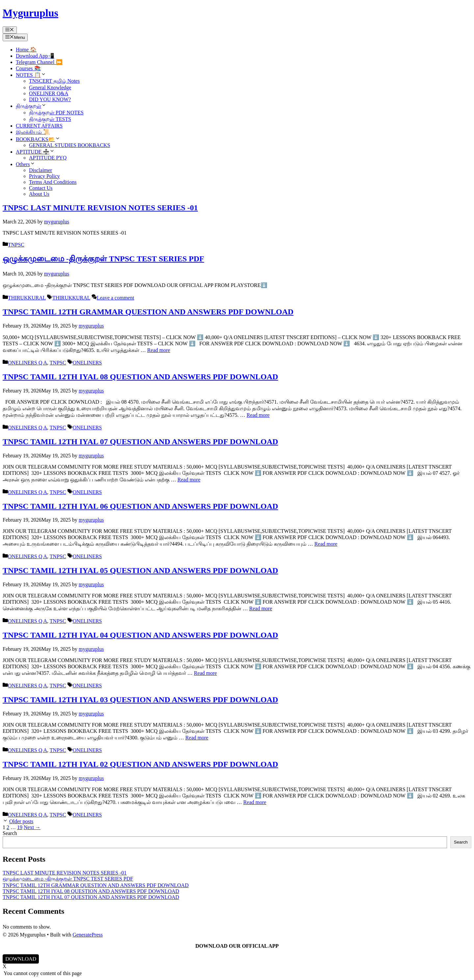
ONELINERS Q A (27, 363)
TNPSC (16, 245)
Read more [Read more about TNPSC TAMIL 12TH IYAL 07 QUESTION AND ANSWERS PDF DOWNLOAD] (189, 480)
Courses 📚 (28, 68)
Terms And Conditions (53, 182)
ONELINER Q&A (49, 93)
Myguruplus (30, 13)
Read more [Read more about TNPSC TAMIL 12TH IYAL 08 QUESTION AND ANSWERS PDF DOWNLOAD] (258, 415)
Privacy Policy (44, 176)
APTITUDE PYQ (48, 158)
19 (20, 827)
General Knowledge (50, 87)
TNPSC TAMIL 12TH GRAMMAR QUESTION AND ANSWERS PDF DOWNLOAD (148, 312)
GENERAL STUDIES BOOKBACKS (70, 145)
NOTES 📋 (31, 75)
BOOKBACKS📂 (38, 139)
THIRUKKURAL (27, 298)
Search (10, 833)
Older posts (21, 821)
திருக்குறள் (31, 106)
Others (26, 164)
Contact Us (41, 188)
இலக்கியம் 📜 (33, 132)
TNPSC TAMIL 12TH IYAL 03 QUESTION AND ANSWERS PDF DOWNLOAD (140, 700)
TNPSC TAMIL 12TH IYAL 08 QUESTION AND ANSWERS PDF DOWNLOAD (140, 377)
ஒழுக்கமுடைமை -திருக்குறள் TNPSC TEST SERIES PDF (103, 259)
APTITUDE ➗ (35, 152)
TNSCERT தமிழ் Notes (54, 81)
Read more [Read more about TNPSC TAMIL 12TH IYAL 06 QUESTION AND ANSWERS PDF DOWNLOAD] (326, 544)
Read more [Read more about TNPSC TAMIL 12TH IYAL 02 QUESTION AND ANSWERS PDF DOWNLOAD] (255, 802)
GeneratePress (88, 935)
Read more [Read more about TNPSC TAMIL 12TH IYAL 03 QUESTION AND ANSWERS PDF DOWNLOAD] (197, 738)
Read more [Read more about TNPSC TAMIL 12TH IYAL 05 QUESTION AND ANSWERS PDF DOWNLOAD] (261, 608)
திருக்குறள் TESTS (50, 119)
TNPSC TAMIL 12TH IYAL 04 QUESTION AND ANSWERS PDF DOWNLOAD (140, 635)
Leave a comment (116, 298)
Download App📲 (35, 56)
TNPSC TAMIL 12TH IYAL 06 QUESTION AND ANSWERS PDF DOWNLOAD (140, 506)
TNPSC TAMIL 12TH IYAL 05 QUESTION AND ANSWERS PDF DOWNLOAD (140, 570)
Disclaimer (40, 170)
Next (32, 827)
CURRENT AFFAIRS (39, 126)
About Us (39, 194)
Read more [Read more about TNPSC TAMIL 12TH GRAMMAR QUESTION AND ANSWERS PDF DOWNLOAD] (159, 350)
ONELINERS (87, 363)
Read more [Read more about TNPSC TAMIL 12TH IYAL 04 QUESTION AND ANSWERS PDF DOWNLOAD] (205, 673)
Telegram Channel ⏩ (39, 62)
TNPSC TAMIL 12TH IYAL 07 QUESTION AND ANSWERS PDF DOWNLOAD (140, 442)
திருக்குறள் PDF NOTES (56, 113)
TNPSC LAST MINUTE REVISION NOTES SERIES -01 (100, 208)
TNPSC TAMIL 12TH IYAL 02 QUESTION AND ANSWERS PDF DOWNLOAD (140, 764)
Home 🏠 (26, 50)
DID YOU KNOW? (50, 99)
